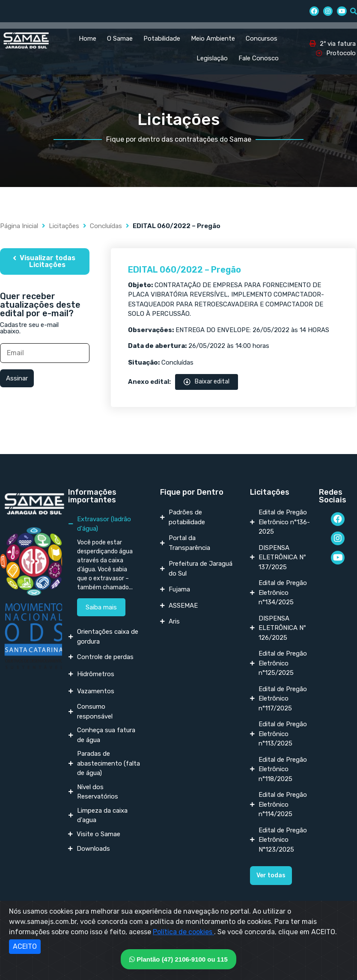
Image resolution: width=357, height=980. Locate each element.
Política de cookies (183, 932)
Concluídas (106, 226)
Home (88, 39)
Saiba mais (101, 607)
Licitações (64, 226)
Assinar (17, 378)
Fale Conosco (259, 58)
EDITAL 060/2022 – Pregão (184, 270)
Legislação (212, 58)
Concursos (262, 39)
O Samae (120, 39)
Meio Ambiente (213, 39)
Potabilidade (162, 39)
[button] (45, 261)
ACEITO (25, 946)
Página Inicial (19, 226)
